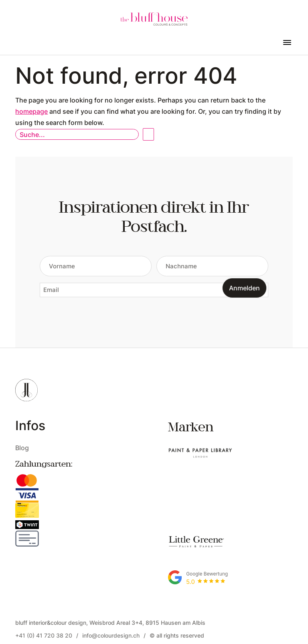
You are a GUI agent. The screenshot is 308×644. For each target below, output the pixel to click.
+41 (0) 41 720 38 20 (44, 599)
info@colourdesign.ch (111, 599)
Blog (22, 448)
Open (148, 134)
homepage (31, 111)
